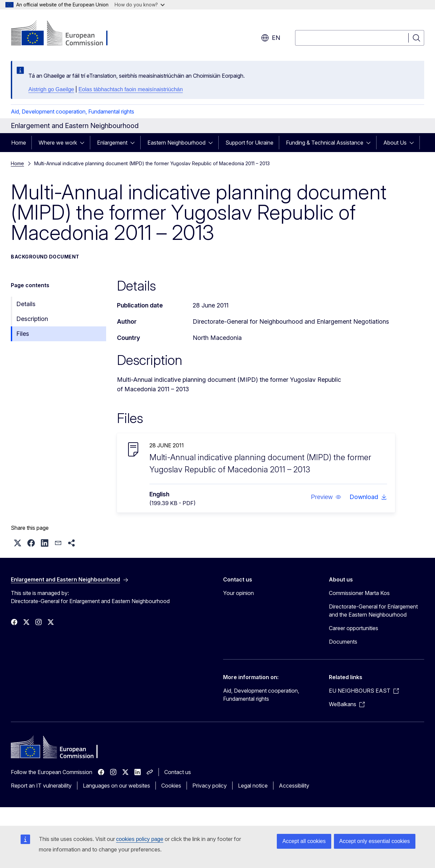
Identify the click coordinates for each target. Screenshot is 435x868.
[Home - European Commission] (65, 34)
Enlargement (112, 143)
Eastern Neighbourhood (176, 143)
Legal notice (253, 786)
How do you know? (140, 5)
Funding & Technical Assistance (325, 143)
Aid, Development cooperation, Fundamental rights (72, 111)
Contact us (178, 772)
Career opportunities (354, 628)
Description (32, 319)
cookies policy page (140, 839)
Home (19, 143)
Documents (343, 642)
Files (23, 334)
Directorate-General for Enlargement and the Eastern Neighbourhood (373, 611)
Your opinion (238, 593)
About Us (395, 143)
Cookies (171, 786)
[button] (326, 497)
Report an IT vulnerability (41, 786)
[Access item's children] (84, 143)
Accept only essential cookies (375, 841)
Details (26, 304)
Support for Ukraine (249, 143)
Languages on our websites (116, 786)
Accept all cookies (304, 841)
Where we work (58, 143)
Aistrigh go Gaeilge (51, 89)
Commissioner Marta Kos (359, 593)
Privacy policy (210, 786)
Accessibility (294, 786)
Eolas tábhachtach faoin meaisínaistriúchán (131, 89)
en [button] (271, 38)
